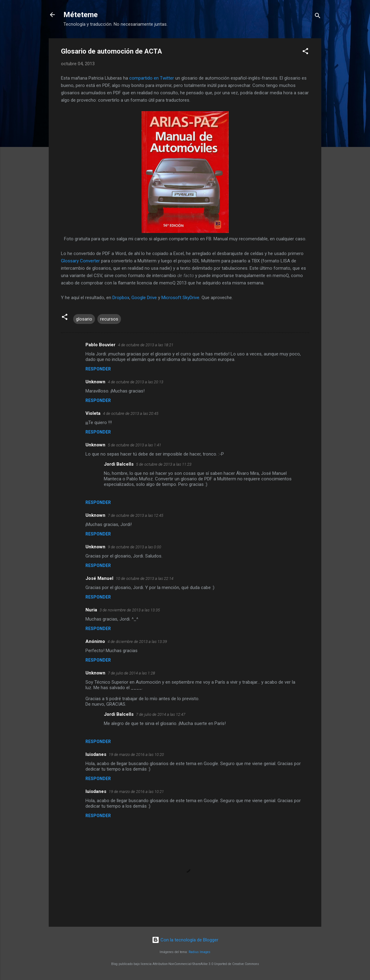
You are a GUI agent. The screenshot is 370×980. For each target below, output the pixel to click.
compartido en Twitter (152, 78)
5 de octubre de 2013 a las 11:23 (164, 464)
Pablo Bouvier (100, 345)
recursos (109, 319)
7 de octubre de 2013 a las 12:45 (136, 515)
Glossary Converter (80, 261)
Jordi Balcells (119, 464)
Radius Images (200, 952)
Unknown (95, 382)
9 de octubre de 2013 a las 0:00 (134, 547)
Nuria (91, 610)
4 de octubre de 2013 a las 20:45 (131, 413)
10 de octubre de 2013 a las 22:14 (145, 578)
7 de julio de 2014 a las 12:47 (161, 714)
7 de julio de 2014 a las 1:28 (131, 673)
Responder (98, 369)
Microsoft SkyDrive (180, 298)
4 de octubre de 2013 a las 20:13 (136, 382)
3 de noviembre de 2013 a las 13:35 (130, 610)
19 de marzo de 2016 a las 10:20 (136, 755)
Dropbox (121, 298)
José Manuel (99, 578)
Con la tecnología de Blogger (185, 940)
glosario (84, 319)
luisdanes (96, 754)
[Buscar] (318, 17)
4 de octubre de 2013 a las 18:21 (146, 345)
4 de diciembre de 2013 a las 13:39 (137, 642)
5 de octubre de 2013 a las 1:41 (134, 445)
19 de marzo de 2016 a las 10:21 (136, 792)
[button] (305, 52)
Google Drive (144, 298)
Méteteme (81, 15)
